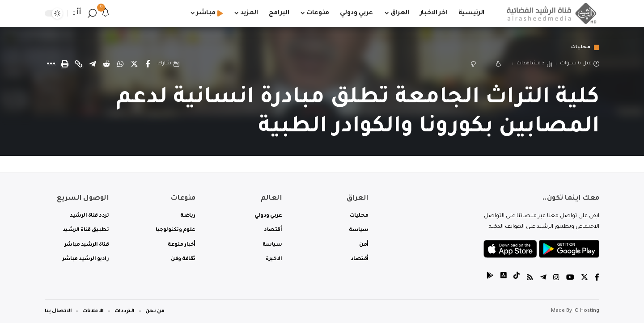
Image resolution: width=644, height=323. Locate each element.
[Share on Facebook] (148, 64)
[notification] (106, 13)
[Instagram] (556, 279)
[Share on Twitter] (134, 64)
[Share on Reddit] (106, 64)
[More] (51, 64)
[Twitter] (585, 279)
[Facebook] (597, 279)
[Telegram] (543, 279)
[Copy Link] (79, 64)
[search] (92, 13)
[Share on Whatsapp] (120, 64)
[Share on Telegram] (93, 64)
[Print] (65, 64)
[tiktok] (517, 279)
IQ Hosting (586, 311)
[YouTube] (570, 279)
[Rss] (530, 279)
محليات (579, 48)
